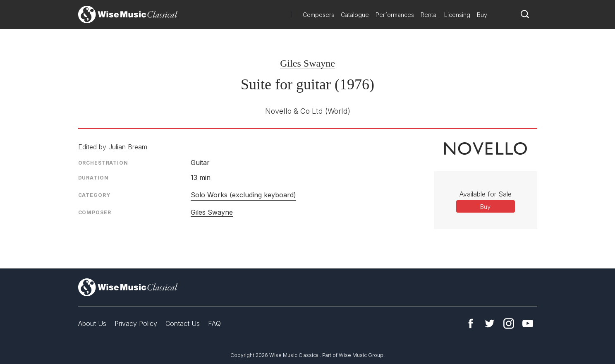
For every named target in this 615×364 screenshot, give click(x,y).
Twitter (490, 323)
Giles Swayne (307, 63)
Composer (95, 212)
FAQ (214, 323)
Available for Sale (486, 194)
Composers (318, 15)
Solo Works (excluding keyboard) (243, 195)
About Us (92, 323)
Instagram (509, 323)
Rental (429, 15)
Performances (395, 15)
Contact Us (183, 323)
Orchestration (103, 163)
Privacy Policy (136, 323)
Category (94, 195)
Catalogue (355, 15)
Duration (93, 178)
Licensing (457, 15)
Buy (482, 15)
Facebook (471, 323)
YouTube (528, 323)
